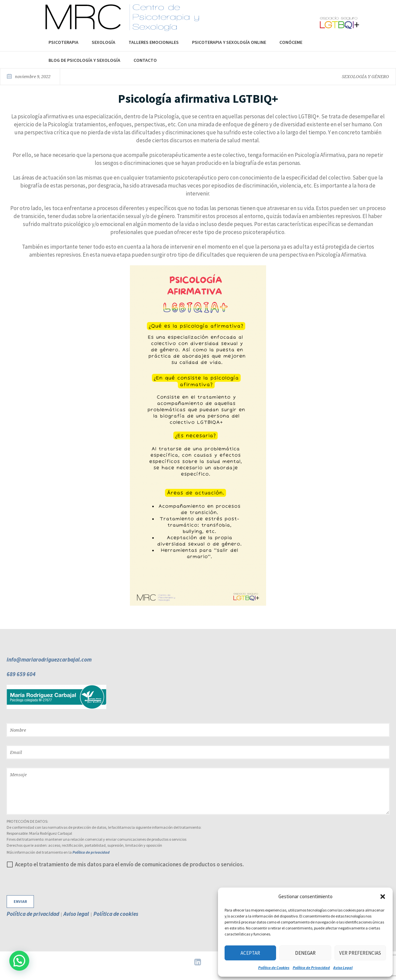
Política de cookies (116, 914)
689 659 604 (21, 674)
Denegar (305, 953)
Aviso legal (76, 914)
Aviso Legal (343, 968)
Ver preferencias (360, 953)
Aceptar (250, 953)
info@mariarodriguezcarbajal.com (49, 660)
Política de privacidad (91, 852)
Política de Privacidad (311, 968)
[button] (383, 897)
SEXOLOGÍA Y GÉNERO (365, 77)
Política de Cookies (274, 968)
